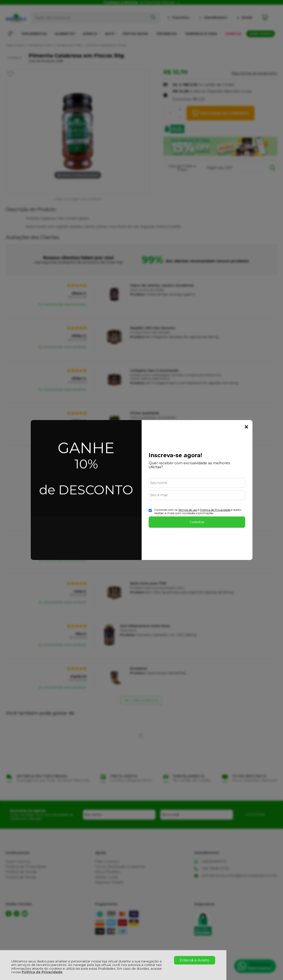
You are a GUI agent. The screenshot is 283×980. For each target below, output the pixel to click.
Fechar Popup (246, 427)
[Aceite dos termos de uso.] (150, 510)
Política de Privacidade (42, 972)
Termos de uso (188, 510)
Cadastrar (197, 522)
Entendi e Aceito (194, 960)
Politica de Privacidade (215, 510)
